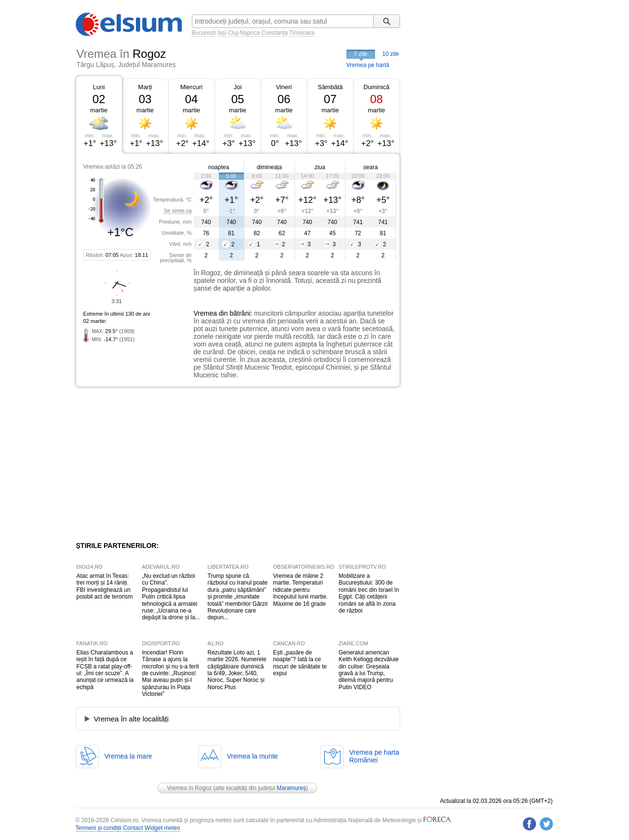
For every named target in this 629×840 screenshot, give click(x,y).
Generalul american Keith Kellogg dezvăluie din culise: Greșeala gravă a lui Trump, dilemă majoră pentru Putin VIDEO (369, 670)
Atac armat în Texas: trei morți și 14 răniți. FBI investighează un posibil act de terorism (105, 586)
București (204, 33)
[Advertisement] (155, 464)
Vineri (284, 87)
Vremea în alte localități (131, 719)
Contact (133, 828)
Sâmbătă (330, 87)
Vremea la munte (253, 756)
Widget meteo (162, 828)
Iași (222, 33)
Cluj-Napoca (244, 33)
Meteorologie (399, 820)
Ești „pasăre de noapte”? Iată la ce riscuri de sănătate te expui (300, 663)
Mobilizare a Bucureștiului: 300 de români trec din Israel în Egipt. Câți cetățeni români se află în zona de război (369, 593)
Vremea (206, 313)
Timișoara (302, 33)
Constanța (274, 33)
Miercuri (191, 87)
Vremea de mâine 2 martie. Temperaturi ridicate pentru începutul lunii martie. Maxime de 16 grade (301, 590)
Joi (238, 87)
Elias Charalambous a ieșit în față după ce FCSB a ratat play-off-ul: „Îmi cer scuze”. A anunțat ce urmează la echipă (105, 670)
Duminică (376, 87)
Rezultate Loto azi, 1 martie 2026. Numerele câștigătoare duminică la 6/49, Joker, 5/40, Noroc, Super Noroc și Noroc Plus (237, 670)
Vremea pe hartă (368, 65)
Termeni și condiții (99, 828)
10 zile (391, 54)
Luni (99, 87)
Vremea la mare (128, 756)
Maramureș (291, 788)
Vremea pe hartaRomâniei (375, 756)
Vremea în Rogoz (189, 788)
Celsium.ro (124, 820)
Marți (145, 87)
